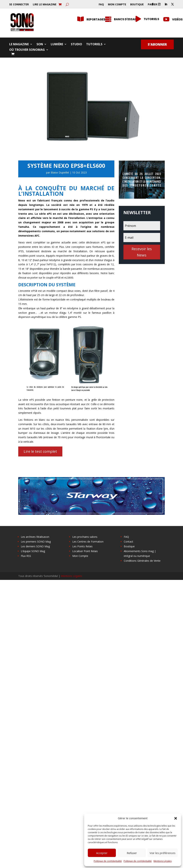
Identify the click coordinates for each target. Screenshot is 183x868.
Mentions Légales (163, 861)
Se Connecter (19, 5)
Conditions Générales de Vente (142, 561)
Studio (76, 45)
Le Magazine (19, 45)
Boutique (137, 5)
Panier (152, 5)
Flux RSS (26, 556)
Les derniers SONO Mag (35, 546)
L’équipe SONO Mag (33, 551)
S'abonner (157, 44)
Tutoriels (94, 45)
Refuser (132, 853)
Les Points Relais (82, 546)
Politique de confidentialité (108, 861)
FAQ (101, 5)
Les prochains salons (85, 537)
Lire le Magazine (45, 5)
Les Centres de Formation (88, 542)
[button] (176, 818)
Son (40, 45)
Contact (128, 542)
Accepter (102, 853)
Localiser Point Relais (85, 551)
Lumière (57, 45)
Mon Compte (117, 5)
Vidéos (177, 19)
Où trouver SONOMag (27, 50)
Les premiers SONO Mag (36, 542)
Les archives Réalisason (35, 537)
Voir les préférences (163, 853)
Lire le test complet (40, 451)
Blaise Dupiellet (60, 172)
